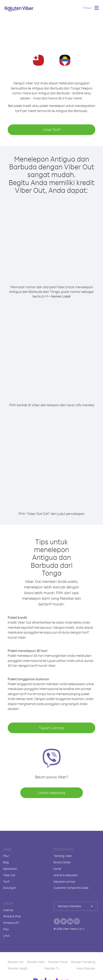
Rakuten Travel (58, 962)
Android (8, 910)
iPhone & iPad (12, 916)
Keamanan (10, 869)
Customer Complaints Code (71, 888)
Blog (6, 862)
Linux (6, 936)
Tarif (6, 881)
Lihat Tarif (51, 130)
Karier (57, 869)
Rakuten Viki (16, 962)
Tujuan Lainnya (51, 728)
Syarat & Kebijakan (66, 875)
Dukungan (10, 888)
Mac (6, 929)
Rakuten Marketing (83, 962)
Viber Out (9, 875)
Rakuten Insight (18, 968)
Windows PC (11, 923)
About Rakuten (86, 968)
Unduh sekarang (52, 793)
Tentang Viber (63, 856)
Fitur (6, 856)
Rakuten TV (52, 968)
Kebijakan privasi (64, 881)
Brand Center (62, 862)
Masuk (88, 8)
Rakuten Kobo (36, 962)
